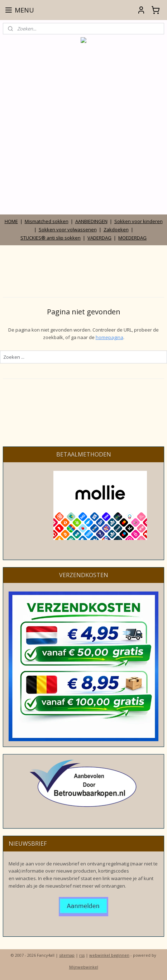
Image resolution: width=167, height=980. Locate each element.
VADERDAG (99, 238)
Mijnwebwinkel (84, 967)
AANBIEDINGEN (91, 221)
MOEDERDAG (132, 238)
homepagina (109, 337)
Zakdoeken (116, 230)
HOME (11, 221)
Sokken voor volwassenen (68, 230)
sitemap (67, 955)
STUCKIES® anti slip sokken (51, 238)
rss (82, 955)
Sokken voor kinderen (139, 221)
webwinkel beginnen (109, 955)
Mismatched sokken (47, 221)
